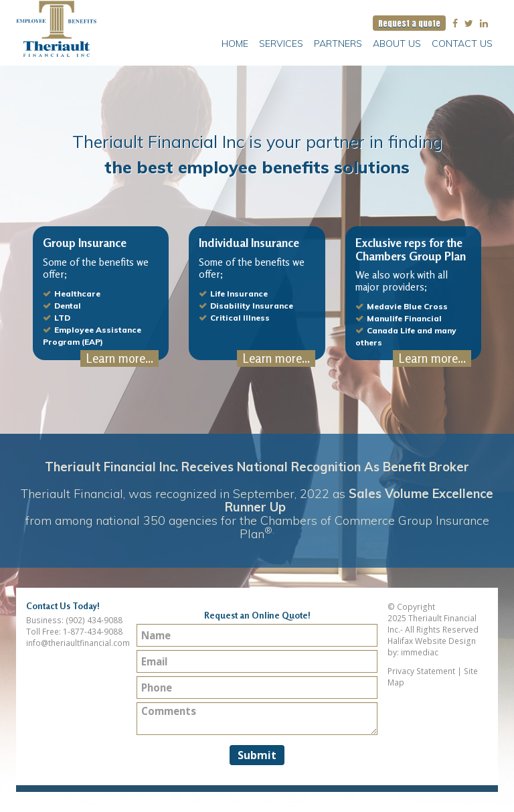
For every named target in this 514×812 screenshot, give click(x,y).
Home (235, 44)
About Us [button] (397, 44)
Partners (338, 44)
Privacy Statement (421, 671)
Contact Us (462, 44)
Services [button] (281, 44)
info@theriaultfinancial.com (78, 643)
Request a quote (409, 23)
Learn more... (119, 358)
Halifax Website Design (432, 641)
